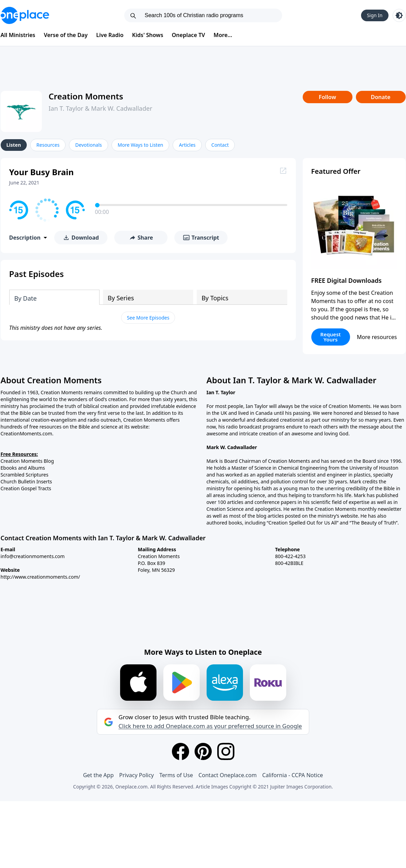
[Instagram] (226, 751)
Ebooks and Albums (23, 468)
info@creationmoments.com (33, 556)
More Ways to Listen (141, 145)
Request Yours (330, 337)
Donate (380, 97)
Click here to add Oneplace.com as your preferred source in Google (210, 726)
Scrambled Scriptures (25, 475)
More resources (377, 337)
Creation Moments (86, 96)
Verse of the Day (66, 35)
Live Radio (110, 35)
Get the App (98, 775)
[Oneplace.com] (25, 15)
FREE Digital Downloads (347, 280)
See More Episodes (148, 318)
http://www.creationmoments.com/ (40, 577)
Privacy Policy (136, 775)
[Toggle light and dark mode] (399, 15)
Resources (48, 145)
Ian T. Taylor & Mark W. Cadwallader (101, 108)
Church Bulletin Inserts (26, 481)
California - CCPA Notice (293, 775)
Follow (327, 97)
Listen (14, 145)
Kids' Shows (148, 35)
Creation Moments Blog (27, 461)
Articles (187, 145)
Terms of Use (176, 775)
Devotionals (88, 145)
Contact (220, 145)
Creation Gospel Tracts (26, 488)
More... (223, 35)
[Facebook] (181, 751)
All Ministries (18, 35)
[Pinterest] (203, 751)
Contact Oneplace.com (228, 775)
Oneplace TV (189, 35)
